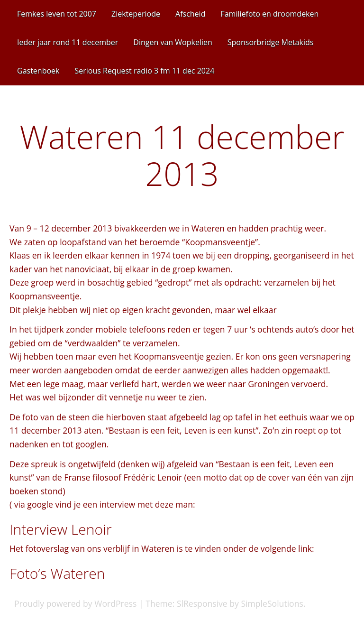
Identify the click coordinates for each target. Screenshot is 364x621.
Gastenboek (38, 71)
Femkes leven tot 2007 (57, 14)
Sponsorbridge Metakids (271, 42)
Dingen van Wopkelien (173, 42)
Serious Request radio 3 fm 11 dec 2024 (144, 71)
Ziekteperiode (136, 14)
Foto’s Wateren (57, 573)
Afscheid (190, 14)
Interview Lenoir (61, 529)
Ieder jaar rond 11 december (68, 42)
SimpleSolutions (272, 603)
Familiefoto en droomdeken (269, 14)
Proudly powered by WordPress (75, 603)
